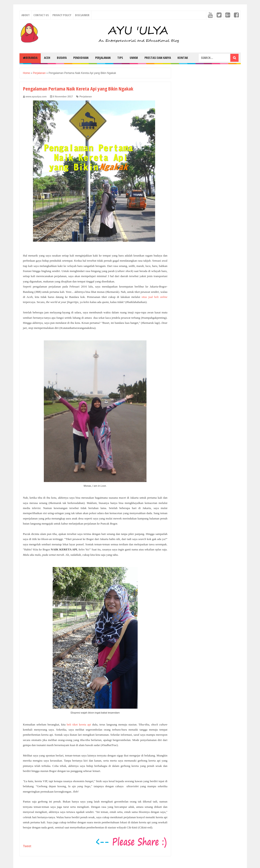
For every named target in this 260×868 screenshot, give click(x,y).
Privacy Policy (62, 15)
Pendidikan (81, 58)
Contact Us (41, 15)
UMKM (134, 58)
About (26, 15)
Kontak (183, 58)
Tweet (27, 846)
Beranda (30, 58)
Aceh (47, 58)
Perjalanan (103, 58)
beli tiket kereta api (79, 724)
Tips (120, 58)
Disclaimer (82, 15)
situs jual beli (155, 297)
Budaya (62, 58)
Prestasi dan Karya (158, 58)
